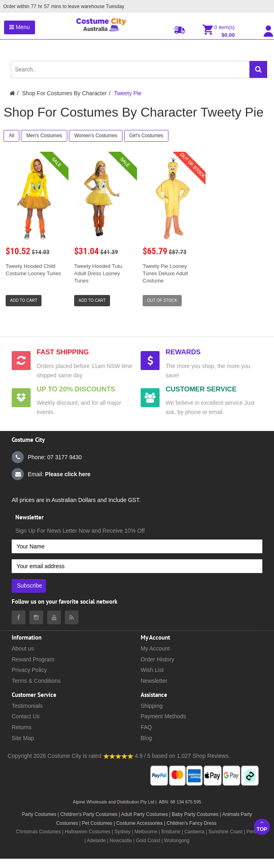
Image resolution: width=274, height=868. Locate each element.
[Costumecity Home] (12, 93)
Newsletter (154, 681)
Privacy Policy (29, 670)
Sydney (122, 832)
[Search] (258, 69)
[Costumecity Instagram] (36, 617)
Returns (22, 727)
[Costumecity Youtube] (54, 617)
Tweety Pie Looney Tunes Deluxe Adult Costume (165, 273)
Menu (20, 27)
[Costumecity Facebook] (19, 617)
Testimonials (27, 706)
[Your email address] (137, 566)
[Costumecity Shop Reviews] (118, 756)
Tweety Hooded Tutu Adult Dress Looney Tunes (98, 273)
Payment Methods (163, 716)
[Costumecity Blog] (72, 617)
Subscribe (29, 586)
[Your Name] (137, 546)
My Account (155, 648)
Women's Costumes (96, 136)
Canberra (194, 832)
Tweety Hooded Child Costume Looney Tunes (33, 270)
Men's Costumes (44, 136)
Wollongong (177, 841)
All (11, 136)
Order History (157, 659)
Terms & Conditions (36, 681)
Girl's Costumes (146, 136)
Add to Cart (24, 300)
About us (23, 648)
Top (262, 826)
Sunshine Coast (225, 832)
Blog (146, 738)
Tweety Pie (128, 93)
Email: (51, 474)
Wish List (152, 670)
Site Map (23, 738)
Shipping (152, 706)
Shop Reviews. (211, 756)
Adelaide (97, 841)
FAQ (146, 727)
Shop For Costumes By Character (64, 93)
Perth (252, 832)
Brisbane (171, 832)
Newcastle (121, 841)
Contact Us (26, 716)
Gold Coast (148, 841)
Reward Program (33, 659)
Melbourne (146, 832)
